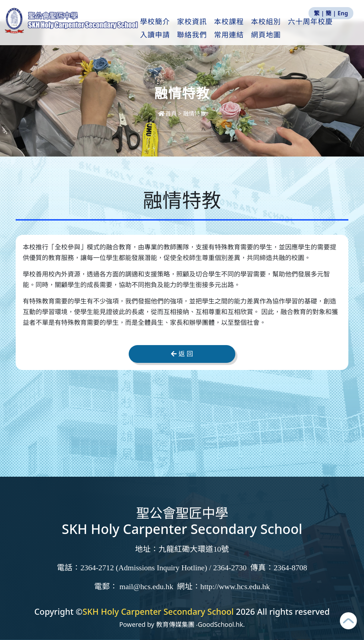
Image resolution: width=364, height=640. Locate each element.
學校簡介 (173, 29)
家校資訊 (210, 29)
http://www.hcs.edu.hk (235, 587)
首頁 (168, 113)
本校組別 (284, 29)
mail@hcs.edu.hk (146, 587)
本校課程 (247, 29)
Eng (343, 13)
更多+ (318, 29)
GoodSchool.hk (220, 624)
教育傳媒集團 (175, 624)
